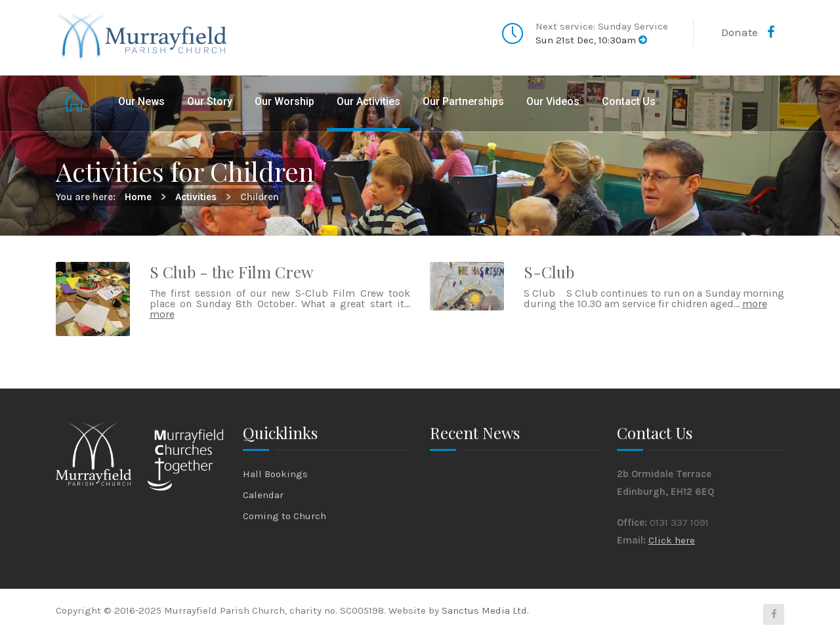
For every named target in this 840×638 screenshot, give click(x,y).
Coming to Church (284, 516)
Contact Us (629, 101)
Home (76, 103)
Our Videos (553, 101)
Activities (196, 197)
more (162, 314)
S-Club (549, 272)
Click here (672, 540)
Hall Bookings (275, 474)
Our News (141, 101)
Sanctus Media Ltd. (485, 610)
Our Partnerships (463, 101)
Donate (740, 32)
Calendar (263, 495)
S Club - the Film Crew (231, 272)
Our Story (210, 101)
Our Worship (284, 101)
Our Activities (368, 101)
